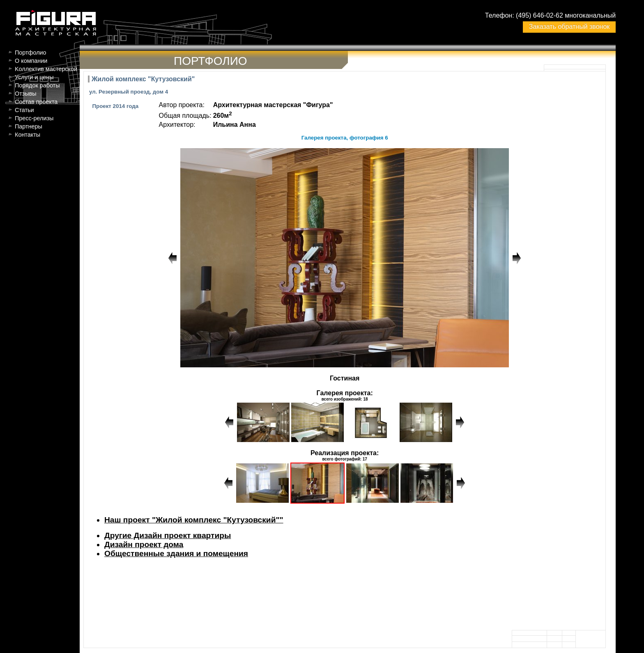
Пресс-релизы (34, 118)
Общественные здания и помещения (176, 553)
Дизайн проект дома (144, 544)
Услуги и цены (34, 77)
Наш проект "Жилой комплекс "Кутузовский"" (194, 520)
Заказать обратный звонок (569, 26)
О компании (31, 61)
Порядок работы (37, 85)
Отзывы (26, 94)
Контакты (28, 135)
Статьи (24, 110)
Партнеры (29, 126)
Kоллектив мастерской (46, 69)
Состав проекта (36, 102)
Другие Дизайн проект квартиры (168, 535)
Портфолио (31, 53)
